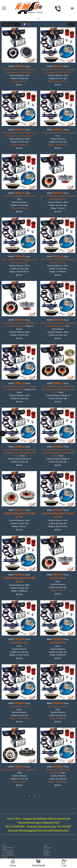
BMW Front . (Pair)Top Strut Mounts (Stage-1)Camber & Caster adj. (58, 375)
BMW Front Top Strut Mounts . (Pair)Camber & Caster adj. (19, 73)
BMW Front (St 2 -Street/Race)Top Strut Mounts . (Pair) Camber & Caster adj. (58, 317)
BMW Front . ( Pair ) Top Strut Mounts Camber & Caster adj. (19, 194)
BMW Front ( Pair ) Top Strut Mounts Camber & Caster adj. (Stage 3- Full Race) (58, 619)
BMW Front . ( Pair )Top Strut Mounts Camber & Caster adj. (58, 133)
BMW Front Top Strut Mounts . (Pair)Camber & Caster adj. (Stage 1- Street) (19, 495)
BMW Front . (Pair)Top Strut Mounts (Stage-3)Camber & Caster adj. (58, 434)
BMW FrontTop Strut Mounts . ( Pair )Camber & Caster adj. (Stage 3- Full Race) (58, 257)
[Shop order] (11, 24)
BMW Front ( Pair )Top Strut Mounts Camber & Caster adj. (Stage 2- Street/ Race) (19, 619)
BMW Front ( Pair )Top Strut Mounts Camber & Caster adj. (58, 557)
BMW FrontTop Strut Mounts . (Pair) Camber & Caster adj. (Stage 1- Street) (58, 195)
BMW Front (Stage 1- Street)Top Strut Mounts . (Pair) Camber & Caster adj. (19, 317)
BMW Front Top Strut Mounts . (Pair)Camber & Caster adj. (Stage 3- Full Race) (19, 557)
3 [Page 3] (40, 763)
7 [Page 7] (48, 763)
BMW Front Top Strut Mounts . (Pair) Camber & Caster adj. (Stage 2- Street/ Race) (58, 495)
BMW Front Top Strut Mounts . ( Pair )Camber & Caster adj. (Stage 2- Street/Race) (19, 257)
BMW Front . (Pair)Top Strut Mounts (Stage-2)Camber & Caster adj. (19, 434)
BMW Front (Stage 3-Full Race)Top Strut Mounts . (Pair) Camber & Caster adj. (19, 375)
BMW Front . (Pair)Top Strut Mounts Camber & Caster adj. (19, 742)
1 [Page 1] (30, 763)
